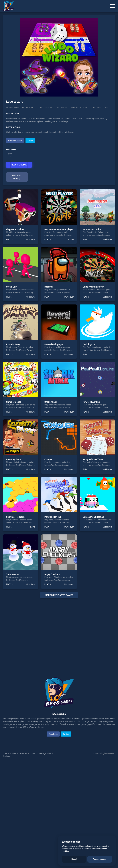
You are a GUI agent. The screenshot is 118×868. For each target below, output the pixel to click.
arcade (65, 108)
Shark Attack (51, 506)
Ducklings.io (89, 448)
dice (107, 108)
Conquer (49, 563)
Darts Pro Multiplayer (93, 391)
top (93, 108)
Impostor (49, 391)
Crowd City (11, 391)
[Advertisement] (59, 159)
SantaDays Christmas (93, 621)
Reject (74, 859)
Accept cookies (100, 859)
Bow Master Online (92, 333)
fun (57, 108)
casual (49, 108)
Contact (33, 857)
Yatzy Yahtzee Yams (93, 563)
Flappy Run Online (15, 333)
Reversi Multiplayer (54, 448)
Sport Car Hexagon (15, 621)
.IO (22, 108)
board (74, 108)
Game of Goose (14, 506)
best (99, 108)
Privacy (15, 857)
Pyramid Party (13, 448)
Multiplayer (12, 108)
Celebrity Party (13, 563)
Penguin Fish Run (53, 621)
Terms (7, 857)
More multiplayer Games (59, 699)
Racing (32, 631)
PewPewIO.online (91, 506)
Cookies (24, 857)
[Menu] (113, 6)
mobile (30, 108)
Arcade (71, 343)
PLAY (8, 343)
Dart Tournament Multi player (59, 333)
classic (84, 108)
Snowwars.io (12, 678)
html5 (39, 108)
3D (111, 458)
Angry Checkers (52, 678)
